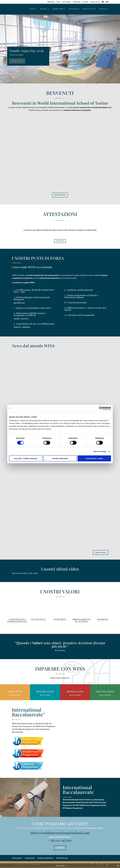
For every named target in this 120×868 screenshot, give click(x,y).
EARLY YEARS (15, 692)
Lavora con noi (95, 2)
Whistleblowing (62, 859)
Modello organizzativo (45, 859)
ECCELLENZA (39, 620)
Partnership (77, 2)
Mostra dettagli (100, 451)
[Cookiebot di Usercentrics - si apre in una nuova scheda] (101, 408)
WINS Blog (51, 2)
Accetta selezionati (60, 458)
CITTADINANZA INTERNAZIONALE (17, 621)
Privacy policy (17, 859)
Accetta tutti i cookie (94, 458)
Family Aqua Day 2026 (27, 51)
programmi (65, 678)
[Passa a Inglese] (103, 2)
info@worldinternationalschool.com (60, 833)
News (58, 2)
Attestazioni (73, 9)
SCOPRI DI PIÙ (60, 195)
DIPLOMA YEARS (105, 692)
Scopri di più (17, 61)
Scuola (32, 9)
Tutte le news (100, 553)
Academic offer (58, 9)
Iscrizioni (102, 9)
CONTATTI (60, 848)
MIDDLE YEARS (75, 692)
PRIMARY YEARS (45, 692)
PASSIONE (103, 620)
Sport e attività (88, 9)
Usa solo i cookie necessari (26, 458)
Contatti (85, 2)
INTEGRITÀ (60, 620)
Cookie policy (30, 859)
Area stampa (67, 2)
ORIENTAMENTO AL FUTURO (81, 621)
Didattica (43, 9)
